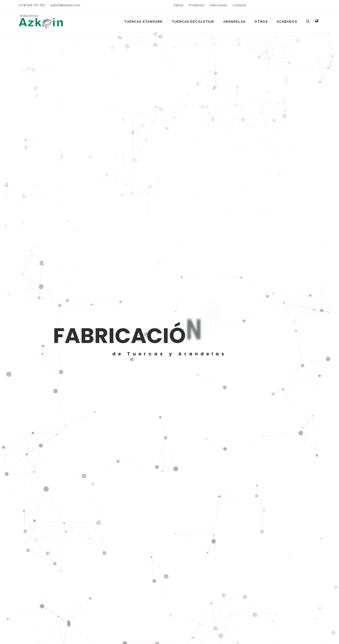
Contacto (239, 5)
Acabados (287, 22)
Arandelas (234, 22)
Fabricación (218, 5)
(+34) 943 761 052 (32, 5)
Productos (197, 5)
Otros (261, 22)
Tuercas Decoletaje (193, 22)
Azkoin (179, 5)
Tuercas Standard (143, 22)
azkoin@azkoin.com (65, 5)
